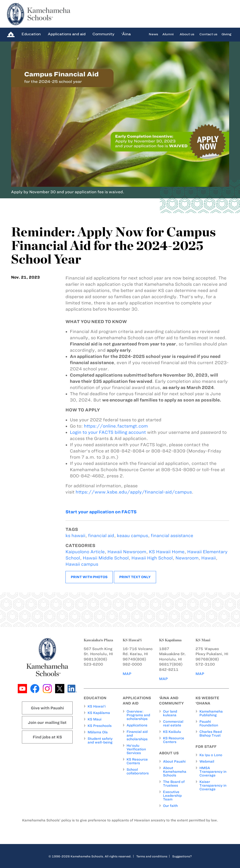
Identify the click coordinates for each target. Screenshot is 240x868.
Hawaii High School (152, 558)
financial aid (101, 536)
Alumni (168, 34)
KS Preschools (100, 726)
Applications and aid (67, 34)
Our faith (170, 806)
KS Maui (95, 719)
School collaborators (138, 772)
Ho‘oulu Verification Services (136, 749)
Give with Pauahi (47, 708)
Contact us (208, 34)
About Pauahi (174, 761)
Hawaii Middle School (106, 558)
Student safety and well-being (100, 740)
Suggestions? (182, 856)
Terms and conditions (152, 856)
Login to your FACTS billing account (108, 432)
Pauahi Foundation (209, 724)
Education (31, 34)
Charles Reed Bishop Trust (211, 734)
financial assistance (172, 536)
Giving (227, 34)
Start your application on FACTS (101, 512)
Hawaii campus (82, 564)
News (153, 34)
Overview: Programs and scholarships (138, 715)
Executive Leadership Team (172, 796)
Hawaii (209, 558)
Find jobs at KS (47, 737)
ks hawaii (75, 536)
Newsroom (187, 558)
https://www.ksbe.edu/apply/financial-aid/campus (134, 492)
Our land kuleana (170, 713)
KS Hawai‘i (97, 706)
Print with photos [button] (89, 577)
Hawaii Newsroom (127, 552)
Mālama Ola (98, 732)
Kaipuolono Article (85, 552)
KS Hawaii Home (167, 552)
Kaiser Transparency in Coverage (213, 785)
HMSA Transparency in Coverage (213, 772)
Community (103, 34)
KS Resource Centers (137, 761)
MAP (127, 674)
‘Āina (126, 34)
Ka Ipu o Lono (211, 755)
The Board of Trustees (174, 784)
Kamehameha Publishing (211, 713)
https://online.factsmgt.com (116, 426)
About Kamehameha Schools (175, 772)
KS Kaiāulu (172, 732)
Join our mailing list (47, 722)
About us (187, 34)
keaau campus (132, 536)
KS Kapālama (99, 713)
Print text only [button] (135, 577)
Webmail (207, 761)
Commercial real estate (173, 724)
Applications (137, 725)
